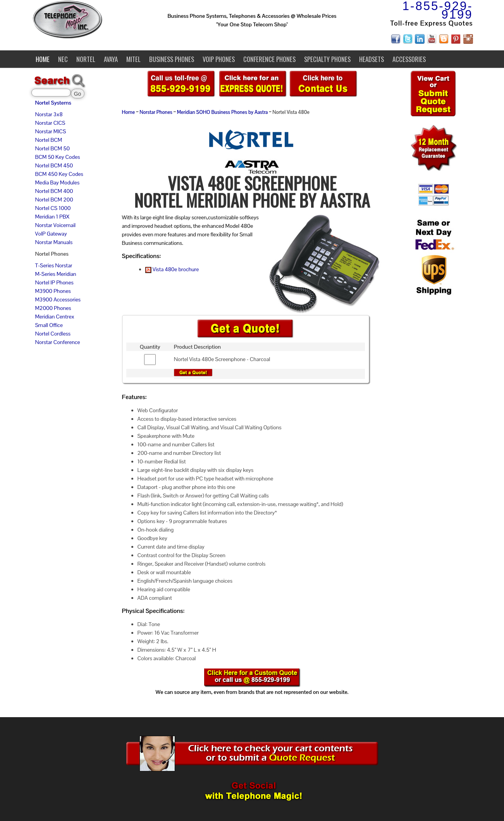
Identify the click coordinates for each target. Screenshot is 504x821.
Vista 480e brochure (172, 269)
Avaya (111, 59)
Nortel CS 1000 (53, 208)
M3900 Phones (53, 291)
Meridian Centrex (55, 317)
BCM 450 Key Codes (59, 174)
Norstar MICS (51, 131)
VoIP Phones (219, 59)
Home (43, 59)
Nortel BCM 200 (54, 200)
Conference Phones (269, 59)
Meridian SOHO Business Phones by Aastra (223, 112)
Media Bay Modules (58, 182)
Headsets (372, 59)
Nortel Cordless (53, 334)
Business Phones (172, 59)
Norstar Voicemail (56, 225)
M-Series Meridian (56, 274)
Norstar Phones (156, 112)
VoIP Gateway (51, 234)
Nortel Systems (53, 103)
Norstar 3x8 (49, 114)
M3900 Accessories (58, 299)
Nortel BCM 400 (54, 191)
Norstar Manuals (54, 242)
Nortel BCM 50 (52, 148)
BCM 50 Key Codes (58, 157)
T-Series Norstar (54, 265)
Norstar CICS (50, 123)
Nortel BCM (49, 140)
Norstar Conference (58, 342)
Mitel (133, 59)
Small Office (49, 325)
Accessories (409, 59)
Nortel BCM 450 (54, 165)
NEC (63, 59)
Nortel (86, 59)
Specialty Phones (327, 59)
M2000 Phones (53, 308)
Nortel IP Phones (54, 282)
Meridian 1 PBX (52, 217)
